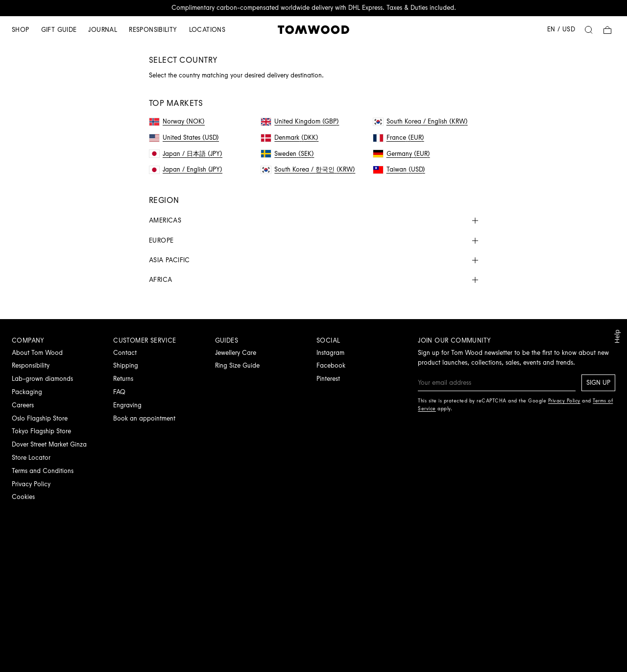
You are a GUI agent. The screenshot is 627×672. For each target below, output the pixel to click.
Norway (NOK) (177, 121)
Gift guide (59, 30)
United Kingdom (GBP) (300, 121)
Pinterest (328, 379)
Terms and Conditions (43, 471)
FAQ (119, 392)
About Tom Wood (37, 353)
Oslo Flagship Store (40, 418)
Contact (125, 353)
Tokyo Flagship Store (41, 431)
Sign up (598, 383)
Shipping (126, 365)
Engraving (127, 405)
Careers (23, 405)
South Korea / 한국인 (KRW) (308, 169)
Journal (103, 30)
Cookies (23, 497)
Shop (21, 30)
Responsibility (153, 30)
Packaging (27, 392)
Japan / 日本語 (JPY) (186, 154)
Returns (123, 379)
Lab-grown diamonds (42, 379)
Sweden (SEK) (288, 154)
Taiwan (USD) (399, 169)
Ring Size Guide (237, 365)
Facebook (331, 365)
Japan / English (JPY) (186, 169)
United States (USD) (184, 137)
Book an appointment (144, 418)
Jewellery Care (236, 353)
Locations (207, 30)
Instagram (330, 353)
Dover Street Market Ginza (49, 444)
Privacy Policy (31, 484)
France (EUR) (399, 137)
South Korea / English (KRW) (421, 121)
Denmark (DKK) (290, 137)
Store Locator (31, 458)
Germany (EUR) (402, 154)
